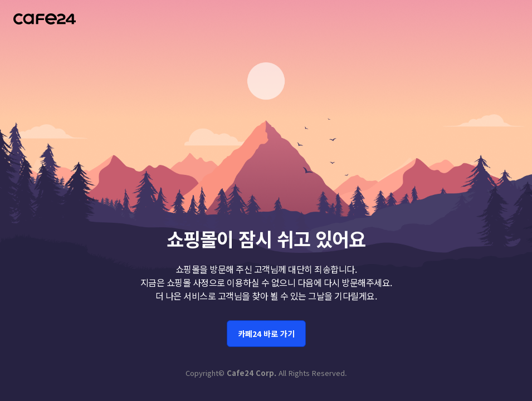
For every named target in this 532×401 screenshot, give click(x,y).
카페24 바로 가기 (266, 332)
